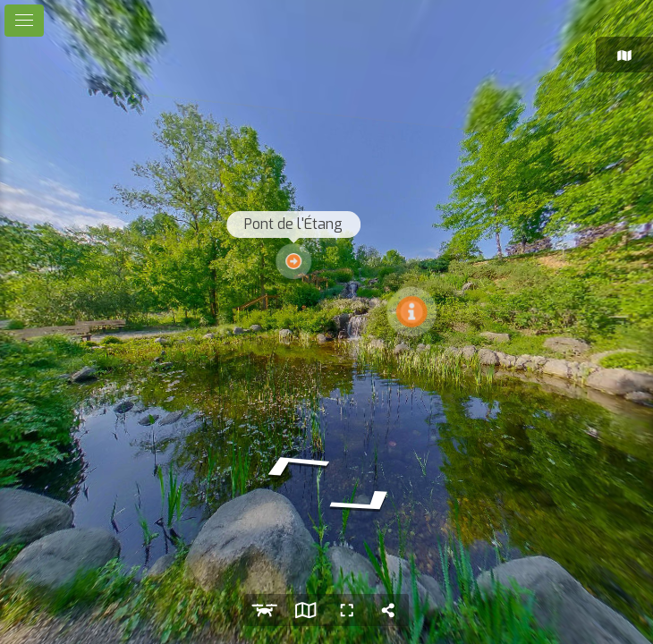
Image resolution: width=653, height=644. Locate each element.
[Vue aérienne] (265, 610)
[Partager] (388, 610)
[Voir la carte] (306, 610)
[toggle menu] (24, 21)
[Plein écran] (347, 610)
